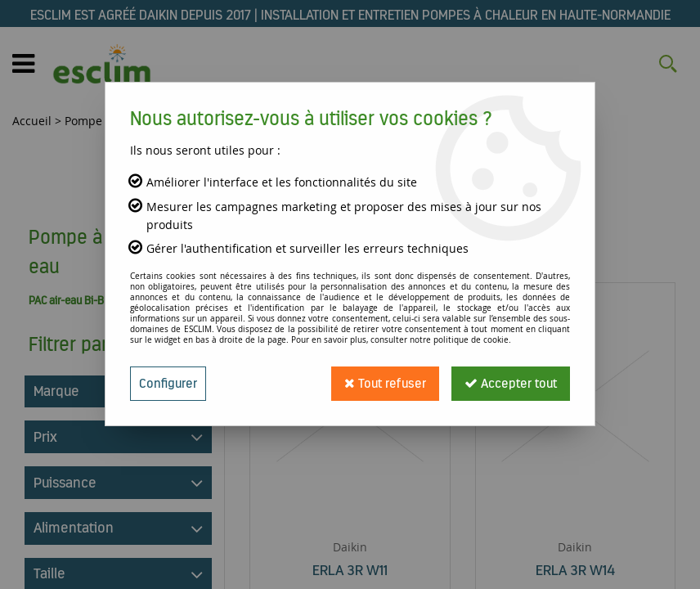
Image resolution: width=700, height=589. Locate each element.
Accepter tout (511, 383)
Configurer (168, 383)
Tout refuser (385, 383)
